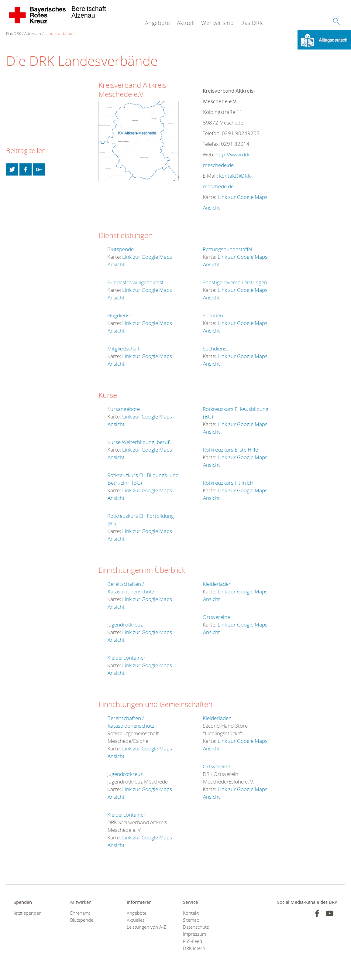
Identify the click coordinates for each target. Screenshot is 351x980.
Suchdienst (215, 348)
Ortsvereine (216, 617)
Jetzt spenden (28, 913)
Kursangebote (124, 409)
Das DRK (252, 23)
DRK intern (194, 949)
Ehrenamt (80, 913)
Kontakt (191, 913)
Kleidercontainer (126, 658)
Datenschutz (196, 927)
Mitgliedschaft (124, 348)
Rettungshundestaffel (227, 249)
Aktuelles (136, 920)
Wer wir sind (217, 23)
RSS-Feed (193, 941)
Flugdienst (119, 315)
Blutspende (120, 249)
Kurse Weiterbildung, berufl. (139, 442)
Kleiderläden (217, 584)
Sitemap (191, 920)
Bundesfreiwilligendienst (136, 282)
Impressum (194, 934)
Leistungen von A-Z (146, 927)
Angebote (158, 23)
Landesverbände (59, 33)
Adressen (33, 33)
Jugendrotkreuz (125, 625)
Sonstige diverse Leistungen (235, 282)
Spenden (213, 315)
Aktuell (186, 23)
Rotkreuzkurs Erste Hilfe (230, 450)
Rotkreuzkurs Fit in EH (228, 483)
